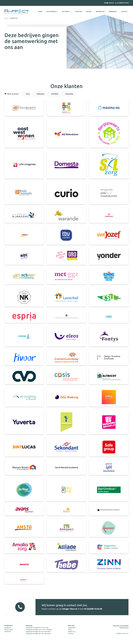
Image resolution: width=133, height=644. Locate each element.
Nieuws (89, 12)
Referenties (100, 12)
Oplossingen (51, 12)
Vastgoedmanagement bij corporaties (38, 634)
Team (70, 630)
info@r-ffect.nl (109, 3)
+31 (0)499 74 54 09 (122, 3)
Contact (124, 12)
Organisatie (72, 628)
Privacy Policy (124, 628)
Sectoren (65, 12)
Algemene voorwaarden (121, 626)
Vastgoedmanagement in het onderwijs (39, 630)
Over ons (79, 12)
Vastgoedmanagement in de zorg (37, 628)
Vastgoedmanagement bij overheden (38, 632)
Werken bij (113, 12)
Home (40, 12)
